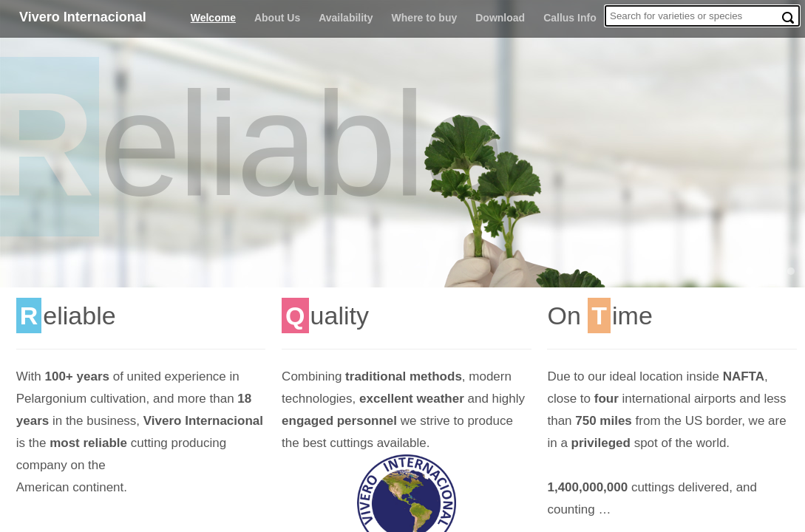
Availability (346, 18)
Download (500, 18)
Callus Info (570, 18)
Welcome (213, 18)
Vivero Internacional (83, 17)
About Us (277, 18)
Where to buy (425, 18)
